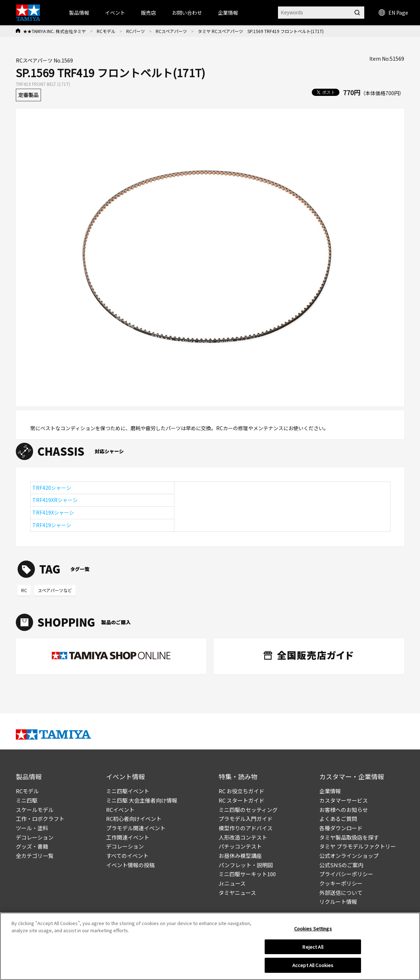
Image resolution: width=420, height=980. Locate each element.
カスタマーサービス (344, 800)
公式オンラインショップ (349, 856)
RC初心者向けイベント (134, 819)
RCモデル (106, 31)
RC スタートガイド (241, 800)
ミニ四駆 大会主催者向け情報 (142, 800)
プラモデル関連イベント (136, 828)
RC (24, 590)
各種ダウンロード (341, 828)
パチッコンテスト (240, 846)
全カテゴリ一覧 (35, 856)
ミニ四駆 (27, 800)
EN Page (393, 13)
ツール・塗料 (32, 828)
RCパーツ (136, 31)
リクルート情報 (338, 902)
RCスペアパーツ (171, 31)
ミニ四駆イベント (128, 791)
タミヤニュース (237, 893)
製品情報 (79, 13)
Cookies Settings (313, 930)
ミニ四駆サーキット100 (247, 874)
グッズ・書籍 (32, 846)
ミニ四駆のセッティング (248, 810)
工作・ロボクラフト (40, 819)
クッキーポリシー (341, 883)
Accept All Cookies (313, 967)
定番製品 (28, 95)
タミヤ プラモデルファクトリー (358, 846)
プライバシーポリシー (346, 874)
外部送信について (341, 893)
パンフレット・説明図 (246, 865)
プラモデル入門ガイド (246, 819)
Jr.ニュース (232, 883)
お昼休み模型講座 (240, 856)
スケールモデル (35, 810)
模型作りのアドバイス (246, 828)
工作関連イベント (128, 837)
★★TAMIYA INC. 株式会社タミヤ (54, 31)
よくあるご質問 (338, 819)
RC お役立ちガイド (241, 791)
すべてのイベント (127, 856)
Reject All (313, 948)
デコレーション (35, 837)
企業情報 (330, 791)
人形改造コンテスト (243, 837)
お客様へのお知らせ (344, 810)
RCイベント (120, 810)
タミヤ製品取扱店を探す (349, 837)
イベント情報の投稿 (130, 865)
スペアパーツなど (55, 590)
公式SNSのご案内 (341, 865)
